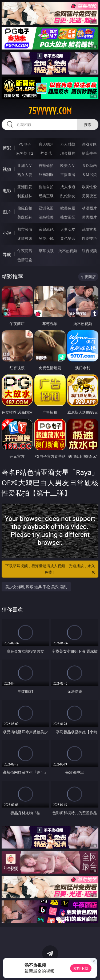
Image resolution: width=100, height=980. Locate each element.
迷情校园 (25, 238)
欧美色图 (68, 208)
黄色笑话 (68, 238)
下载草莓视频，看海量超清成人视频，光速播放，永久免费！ (51, 569)
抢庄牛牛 (89, 153)
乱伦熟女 (68, 196)
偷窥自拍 (25, 208)
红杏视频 (89, 251)
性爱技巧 (89, 238)
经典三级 (46, 196)
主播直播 (68, 174)
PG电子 (25, 144)
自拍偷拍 (46, 165)
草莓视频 (46, 251)
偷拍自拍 (46, 187)
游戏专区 (89, 144)
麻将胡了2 (25, 153)
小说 (7, 233)
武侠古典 (89, 229)
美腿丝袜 (25, 217)
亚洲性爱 (25, 187)
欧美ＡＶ (68, 165)
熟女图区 (68, 217)
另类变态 (89, 196)
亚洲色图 (46, 208)
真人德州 (46, 144)
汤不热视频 (68, 251)
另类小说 (46, 238)
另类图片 (89, 217)
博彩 (7, 148)
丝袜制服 (46, 174)
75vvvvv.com (50, 111)
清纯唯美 (46, 217)
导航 (7, 254)
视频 (7, 169)
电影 (7, 191)
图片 (7, 212)
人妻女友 (68, 229)
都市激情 (25, 229)
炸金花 (46, 153)
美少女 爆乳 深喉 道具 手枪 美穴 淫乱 (36, 587)
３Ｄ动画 (89, 165)
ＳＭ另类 (89, 174)
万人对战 (68, 144)
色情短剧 (25, 260)
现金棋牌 (68, 153)
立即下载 (81, 968)
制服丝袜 (25, 196)
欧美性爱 (89, 187)
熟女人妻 (25, 174)
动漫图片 (89, 208)
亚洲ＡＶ (25, 165)
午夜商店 (25, 251)
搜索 (88, 124)
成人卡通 (68, 187)
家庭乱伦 (46, 229)
